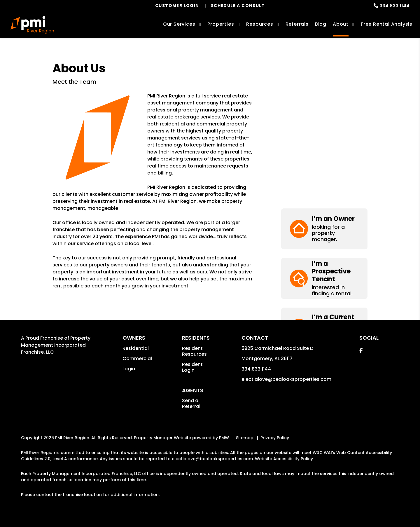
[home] (32, 25)
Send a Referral (191, 403)
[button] (324, 82)
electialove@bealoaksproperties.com (286, 379)
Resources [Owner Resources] (260, 24)
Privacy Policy (275, 438)
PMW (224, 438)
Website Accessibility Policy (284, 459)
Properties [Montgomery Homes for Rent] (221, 24)
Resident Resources (194, 351)
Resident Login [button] (192, 367)
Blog (321, 24)
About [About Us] (341, 24)
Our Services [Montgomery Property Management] (179, 24)
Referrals (297, 24)
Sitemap (245, 438)
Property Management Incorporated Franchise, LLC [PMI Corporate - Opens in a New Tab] (56, 345)
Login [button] (129, 369)
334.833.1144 (394, 6)
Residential (136, 348)
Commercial (137, 358)
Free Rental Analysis (387, 24)
